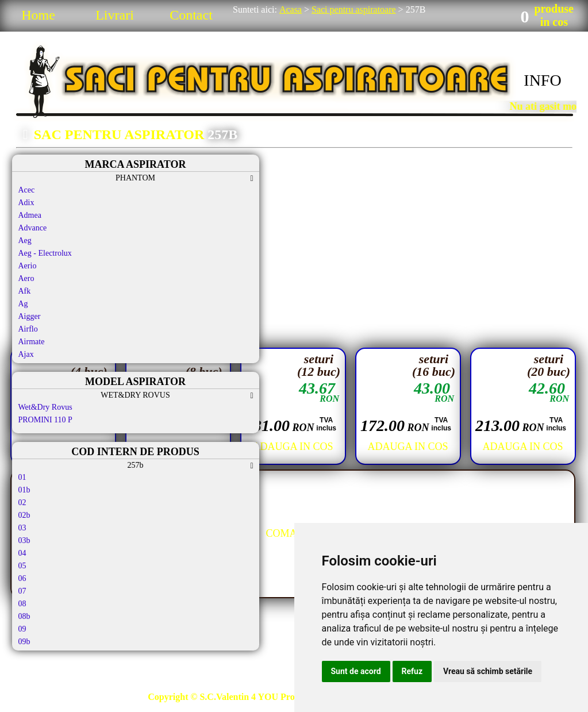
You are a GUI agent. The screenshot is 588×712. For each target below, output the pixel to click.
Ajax (26, 354)
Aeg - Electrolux (45, 253)
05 (22, 566)
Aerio (28, 266)
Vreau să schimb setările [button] (488, 671)
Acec (27, 190)
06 (22, 578)
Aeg (25, 240)
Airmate (32, 342)
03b (24, 540)
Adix (26, 203)
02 (22, 503)
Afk (25, 291)
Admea (30, 215)
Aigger (30, 316)
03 (22, 528)
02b (24, 515)
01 (22, 477)
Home (38, 15)
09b (24, 642)
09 (22, 629)
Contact (191, 15)
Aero (26, 278)
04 (22, 553)
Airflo (28, 329)
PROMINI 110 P (45, 420)
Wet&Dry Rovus (45, 407)
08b (24, 616)
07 (22, 591)
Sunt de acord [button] (356, 671)
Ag (23, 304)
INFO (542, 80)
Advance (33, 228)
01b (24, 490)
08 (22, 604)
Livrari (115, 15)
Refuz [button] (412, 671)
